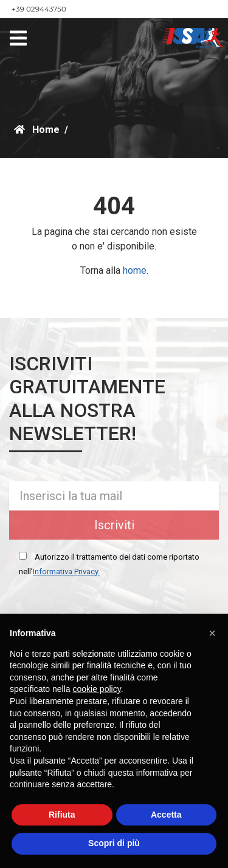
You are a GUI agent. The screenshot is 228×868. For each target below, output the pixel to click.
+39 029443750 (39, 9)
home (135, 270)
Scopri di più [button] (114, 843)
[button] (212, 633)
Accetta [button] (166, 815)
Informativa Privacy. (66, 571)
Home (37, 130)
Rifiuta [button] (62, 815)
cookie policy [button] (97, 689)
